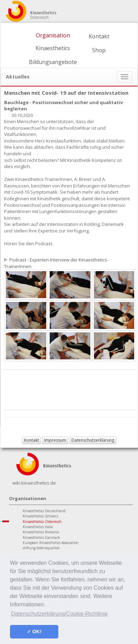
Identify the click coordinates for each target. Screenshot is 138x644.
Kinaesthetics (53, 48)
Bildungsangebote (53, 62)
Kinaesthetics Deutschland (44, 511)
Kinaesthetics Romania (41, 532)
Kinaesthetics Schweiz (41, 516)
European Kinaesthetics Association (51, 543)
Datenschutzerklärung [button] (93, 440)
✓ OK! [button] (34, 632)
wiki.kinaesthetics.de (34, 483)
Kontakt (99, 36)
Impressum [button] (55, 440)
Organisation (53, 35)
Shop (99, 50)
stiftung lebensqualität (41, 548)
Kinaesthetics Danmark (41, 537)
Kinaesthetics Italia (38, 527)
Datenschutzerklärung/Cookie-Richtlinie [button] (59, 614)
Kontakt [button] (32, 440)
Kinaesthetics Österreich (42, 522)
